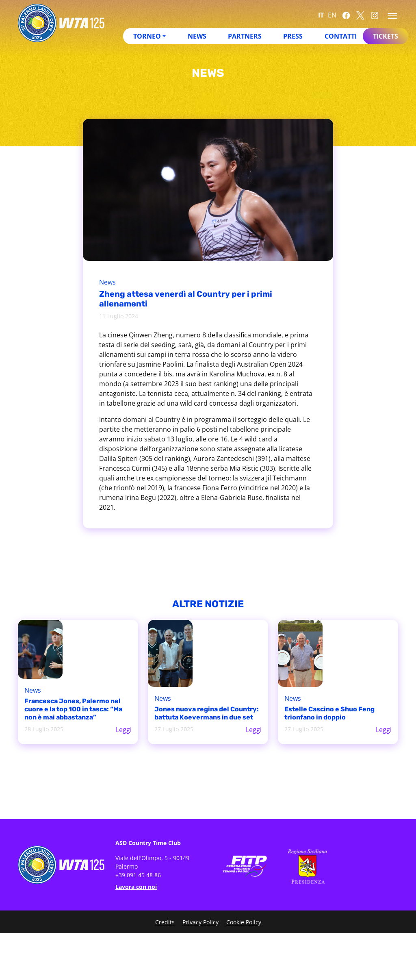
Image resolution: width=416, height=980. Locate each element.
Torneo (147, 36)
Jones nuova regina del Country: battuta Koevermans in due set (207, 713)
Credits (165, 922)
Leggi (124, 730)
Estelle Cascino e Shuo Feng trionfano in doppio (329, 713)
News (197, 36)
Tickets (386, 36)
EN (332, 15)
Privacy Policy (200, 922)
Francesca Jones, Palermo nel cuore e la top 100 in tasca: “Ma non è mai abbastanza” (73, 709)
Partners (245, 36)
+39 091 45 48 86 (138, 875)
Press (293, 36)
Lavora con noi (136, 887)
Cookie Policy (244, 922)
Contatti (341, 36)
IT (321, 15)
